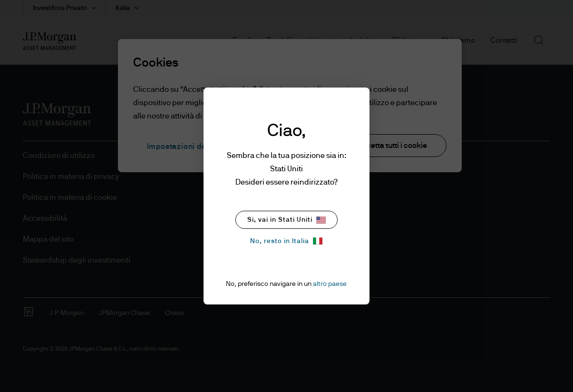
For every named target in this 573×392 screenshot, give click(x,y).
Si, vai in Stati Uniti (286, 220)
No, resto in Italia (286, 241)
